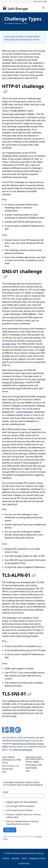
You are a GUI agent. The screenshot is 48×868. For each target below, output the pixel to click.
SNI (22, 707)
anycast (6, 444)
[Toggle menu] (43, 8)
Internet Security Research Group (28, 853)
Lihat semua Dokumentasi (14, 25)
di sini (36, 40)
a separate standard (25, 588)
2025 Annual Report (22, 750)
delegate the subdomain (23, 412)
